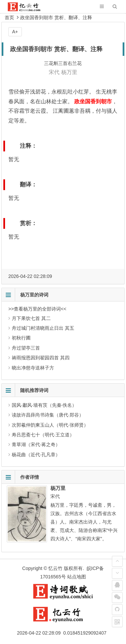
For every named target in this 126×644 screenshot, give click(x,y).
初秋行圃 (21, 338)
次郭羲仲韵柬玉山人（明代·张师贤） (50, 425)
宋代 (54, 72)
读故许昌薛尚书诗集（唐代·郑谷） (48, 415)
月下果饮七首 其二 (31, 318)
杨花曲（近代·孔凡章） (36, 455)
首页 (9, 17)
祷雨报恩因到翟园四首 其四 (41, 358)
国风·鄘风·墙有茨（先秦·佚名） (44, 405)
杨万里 (69, 72)
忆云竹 (55, 568)
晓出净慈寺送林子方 (33, 368)
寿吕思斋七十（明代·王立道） (43, 435)
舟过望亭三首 (26, 348)
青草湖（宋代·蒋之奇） (36, 444)
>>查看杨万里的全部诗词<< (37, 309)
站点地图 (77, 577)
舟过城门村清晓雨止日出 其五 (43, 328)
